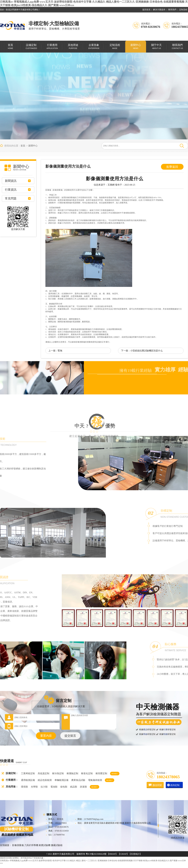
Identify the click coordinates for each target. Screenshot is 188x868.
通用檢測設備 (28, 780)
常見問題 (11, 198)
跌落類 (83, 787)
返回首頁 (146, 10)
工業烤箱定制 (28, 773)
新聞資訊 (11, 181)
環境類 (24, 787)
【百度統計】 (135, 854)
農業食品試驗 (78, 780)
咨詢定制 (175, 785)
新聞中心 (33, 146)
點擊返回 (172, 167)
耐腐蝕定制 (72, 773)
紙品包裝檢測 (45, 780)
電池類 (54, 787)
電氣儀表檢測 (95, 780)
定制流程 (183, 10)
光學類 (34, 787)
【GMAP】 (123, 854)
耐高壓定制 (101, 773)
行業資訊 (11, 190)
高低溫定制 (44, 773)
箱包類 (64, 787)
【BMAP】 (112, 854)
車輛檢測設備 (61, 780)
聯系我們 (172, 10)
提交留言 (70, 736)
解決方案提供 (159, 10)
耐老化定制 (87, 773)
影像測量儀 (18, 845)
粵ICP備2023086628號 (96, 854)
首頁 (23, 146)
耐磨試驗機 (45, 845)
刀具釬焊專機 (31, 845)
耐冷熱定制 (58, 773)
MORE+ (115, 774)
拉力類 (44, 787)
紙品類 (74, 787)
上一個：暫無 (55, 351)
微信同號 (157, 785)
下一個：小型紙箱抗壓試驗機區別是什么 (142, 351)
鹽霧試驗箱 (57, 845)
